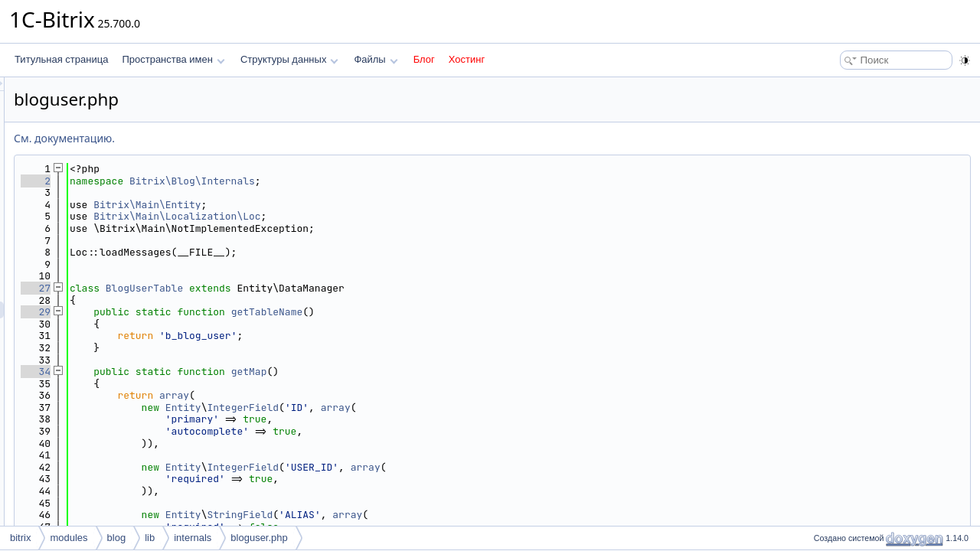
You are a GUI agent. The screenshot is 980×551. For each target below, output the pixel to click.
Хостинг (467, 59)
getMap (441, 372)
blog (117, 538)
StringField (431, 515)
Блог (424, 59)
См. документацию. (256, 138)
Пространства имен (173, 59)
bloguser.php (259, 538)
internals (193, 538)
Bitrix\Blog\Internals (384, 181)
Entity (375, 408)
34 (227, 372)
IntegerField (434, 408)
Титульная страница (61, 59)
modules (69, 538)
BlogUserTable (336, 288)
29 (227, 312)
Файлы (376, 59)
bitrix (20, 538)
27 (227, 288)
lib (150, 538)
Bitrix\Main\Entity (338, 205)
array (366, 395)
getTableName (459, 312)
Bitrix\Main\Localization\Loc (368, 216)
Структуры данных (289, 59)
